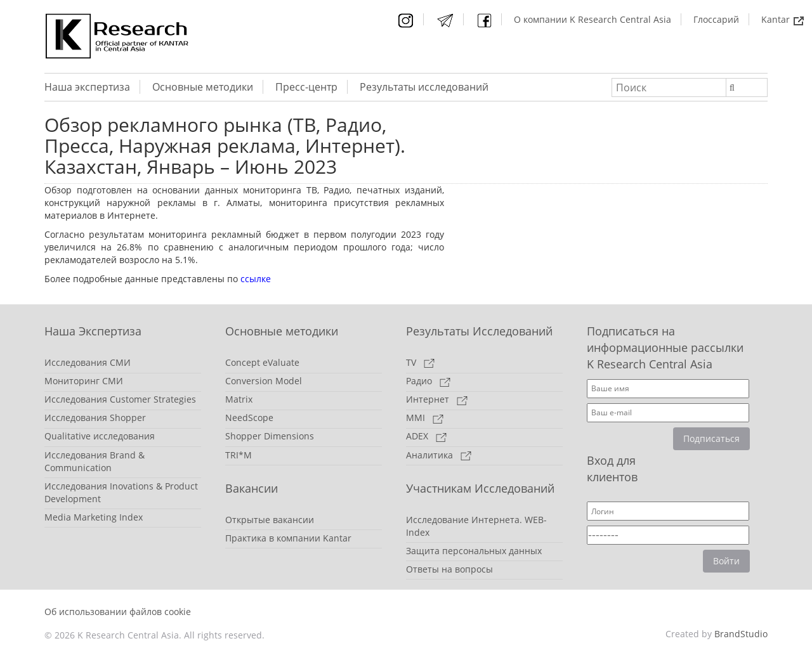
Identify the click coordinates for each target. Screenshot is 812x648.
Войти (726, 561)
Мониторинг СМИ (84, 381)
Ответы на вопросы (449, 569)
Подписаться (711, 438)
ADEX (426, 436)
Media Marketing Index (94, 517)
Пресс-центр (306, 87)
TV (420, 362)
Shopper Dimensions (270, 436)
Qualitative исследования (100, 436)
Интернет (437, 399)
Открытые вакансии (270, 520)
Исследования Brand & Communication (95, 461)
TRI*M (239, 455)
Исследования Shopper (95, 418)
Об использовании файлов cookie (118, 612)
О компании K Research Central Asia (593, 19)
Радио (428, 381)
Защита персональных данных (474, 551)
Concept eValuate (262, 362)
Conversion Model (264, 381)
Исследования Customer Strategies (120, 399)
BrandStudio (741, 634)
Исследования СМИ (88, 362)
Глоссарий (716, 19)
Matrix (239, 399)
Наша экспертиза (87, 87)
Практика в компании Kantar (288, 538)
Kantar (783, 19)
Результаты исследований (424, 87)
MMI (425, 418)
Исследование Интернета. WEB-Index (476, 526)
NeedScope (249, 418)
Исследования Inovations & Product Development (121, 492)
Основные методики (203, 87)
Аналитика (439, 455)
